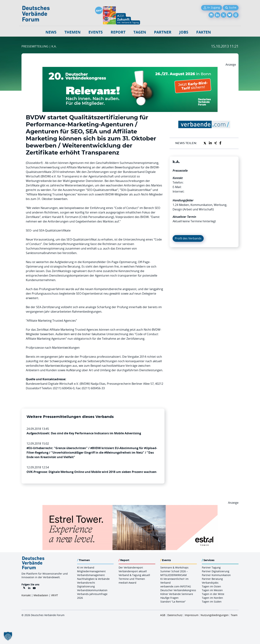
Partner (163, 32)
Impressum (192, 615)
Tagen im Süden (212, 602)
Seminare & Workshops (174, 567)
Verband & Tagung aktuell (134, 575)
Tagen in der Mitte (213, 594)
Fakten (204, 32)
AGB (163, 615)
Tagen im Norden (212, 598)
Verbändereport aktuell (133, 571)
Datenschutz (175, 615)
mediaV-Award (127, 583)
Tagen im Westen (212, 590)
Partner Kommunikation (216, 575)
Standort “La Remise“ (173, 602)
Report (118, 32)
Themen (72, 32)
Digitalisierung (86, 586)
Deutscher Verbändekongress (178, 590)
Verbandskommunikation (92, 590)
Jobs (184, 32)
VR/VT (55, 595)
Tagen (140, 32)
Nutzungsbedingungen (215, 615)
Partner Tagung (211, 567)
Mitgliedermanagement (91, 571)
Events (96, 32)
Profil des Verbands (188, 238)
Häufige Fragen (169, 598)
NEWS (51, 32)
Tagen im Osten (211, 586)
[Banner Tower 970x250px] (130, 507)
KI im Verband (86, 567)
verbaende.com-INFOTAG (176, 586)
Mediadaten (41, 595)
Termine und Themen (132, 579)
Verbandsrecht (86, 583)
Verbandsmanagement (91, 575)
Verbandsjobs (210, 583)
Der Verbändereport (131, 567)
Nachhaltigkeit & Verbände (93, 579)
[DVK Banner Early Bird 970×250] (130, 69)
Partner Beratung (212, 579)
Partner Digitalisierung (216, 571)
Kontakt (26, 595)
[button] (8, 636)
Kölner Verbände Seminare (177, 594)
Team (234, 615)
